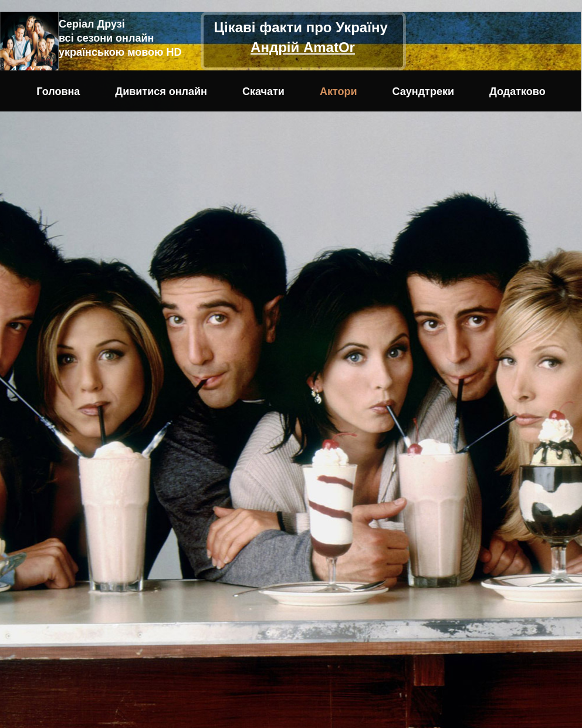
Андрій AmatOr (303, 47)
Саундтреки (423, 92)
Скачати (263, 92)
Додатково (517, 92)
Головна (58, 92)
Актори (339, 92)
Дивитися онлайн (161, 92)
